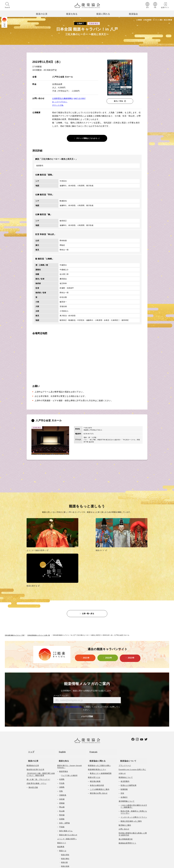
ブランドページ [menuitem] (125, 715)
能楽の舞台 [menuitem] (65, 808)
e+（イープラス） (60, 102)
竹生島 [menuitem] (62, 733)
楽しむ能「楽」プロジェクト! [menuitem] (38, 729)
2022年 (109, 612)
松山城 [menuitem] (62, 760)
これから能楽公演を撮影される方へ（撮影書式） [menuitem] (134, 756)
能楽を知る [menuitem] (62, 710)
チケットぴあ (58, 105)
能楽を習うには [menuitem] (94, 727)
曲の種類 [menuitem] (63, 827)
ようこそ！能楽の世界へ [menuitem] (67, 788)
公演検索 (123, 20)
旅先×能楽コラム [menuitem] (66, 780)
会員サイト (165, 7)
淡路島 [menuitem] (62, 737)
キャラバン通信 (151, 20)
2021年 (86, 612)
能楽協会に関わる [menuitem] (96, 710)
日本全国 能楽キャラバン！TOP (16, 589)
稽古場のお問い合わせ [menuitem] (99, 743)
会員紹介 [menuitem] (124, 747)
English (61, 704)
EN (147, 7)
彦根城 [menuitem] (62, 752)
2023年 (131, 612)
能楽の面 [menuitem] (64, 812)
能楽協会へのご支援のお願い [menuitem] (99, 715)
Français (92, 704)
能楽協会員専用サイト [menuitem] (127, 792)
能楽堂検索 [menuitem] (62, 847)
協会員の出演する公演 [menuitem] (35, 719)
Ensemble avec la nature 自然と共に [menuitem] (132, 719)
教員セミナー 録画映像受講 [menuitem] (101, 723)
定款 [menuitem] (122, 743)
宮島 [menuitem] (61, 741)
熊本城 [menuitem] (62, 764)
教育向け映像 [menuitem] (64, 835)
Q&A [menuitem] (61, 843)
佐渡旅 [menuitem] (62, 768)
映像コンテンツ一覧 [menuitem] (65, 851)
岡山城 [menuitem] (62, 756)
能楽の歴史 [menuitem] (65, 804)
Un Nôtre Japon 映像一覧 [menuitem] (67, 855)
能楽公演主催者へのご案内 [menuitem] (131, 770)
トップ (30, 704)
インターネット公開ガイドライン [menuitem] (134, 766)
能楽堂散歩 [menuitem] (64, 721)
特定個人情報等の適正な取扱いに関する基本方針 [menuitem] (133, 784)
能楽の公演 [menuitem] (32, 710)
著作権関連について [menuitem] (127, 751)
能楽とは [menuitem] (63, 800)
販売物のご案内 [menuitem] (125, 774)
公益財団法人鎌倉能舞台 (63, 98)
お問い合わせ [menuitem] (124, 778)
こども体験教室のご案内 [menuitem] (100, 739)
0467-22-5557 (81, 98)
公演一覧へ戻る (88, 568)
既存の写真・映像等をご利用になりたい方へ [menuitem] (134, 762)
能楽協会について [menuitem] (127, 710)
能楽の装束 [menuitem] (65, 816)
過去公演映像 (167, 20)
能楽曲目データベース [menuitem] (68, 831)
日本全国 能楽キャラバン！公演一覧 (41, 589)
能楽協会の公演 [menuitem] (33, 715)
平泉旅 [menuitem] (62, 776)
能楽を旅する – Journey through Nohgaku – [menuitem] (70, 716)
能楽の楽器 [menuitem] (65, 819)
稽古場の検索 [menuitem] (95, 731)
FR (155, 7)
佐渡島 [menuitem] (62, 729)
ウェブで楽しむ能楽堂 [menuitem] (69, 725)
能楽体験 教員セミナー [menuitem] (97, 719)
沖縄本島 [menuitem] (63, 744)
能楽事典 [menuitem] (61, 796)
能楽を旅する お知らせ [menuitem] (68, 784)
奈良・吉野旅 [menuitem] (64, 772)
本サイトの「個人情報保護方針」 (69, 661)
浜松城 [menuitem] (62, 748)
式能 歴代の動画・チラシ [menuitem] (36, 733)
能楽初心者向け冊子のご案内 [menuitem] (71, 839)
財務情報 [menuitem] (124, 739)
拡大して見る (119, 101)
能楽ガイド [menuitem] (62, 792)
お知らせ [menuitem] (122, 723)
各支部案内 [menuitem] (125, 731)
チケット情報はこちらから (87, 138)
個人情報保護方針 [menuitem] (126, 788)
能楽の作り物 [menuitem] (66, 823)
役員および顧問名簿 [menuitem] (129, 735)
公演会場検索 (136, 20)
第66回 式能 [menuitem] (33, 737)
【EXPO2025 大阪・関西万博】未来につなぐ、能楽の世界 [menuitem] (41, 724)
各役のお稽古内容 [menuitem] (97, 735)
